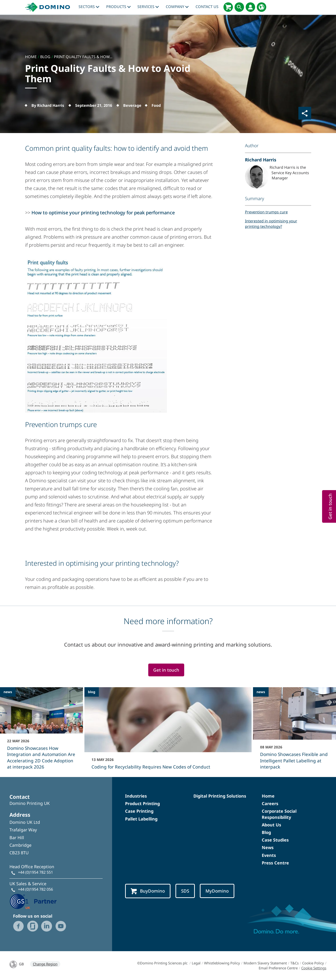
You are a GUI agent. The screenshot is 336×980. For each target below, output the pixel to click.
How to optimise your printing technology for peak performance (103, 213)
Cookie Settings (314, 968)
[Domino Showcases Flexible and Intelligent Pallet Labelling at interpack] (295, 731)
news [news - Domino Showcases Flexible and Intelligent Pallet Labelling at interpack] (261, 692)
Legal (196, 963)
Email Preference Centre (278, 968)
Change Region (45, 964)
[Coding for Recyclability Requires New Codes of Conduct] (168, 731)
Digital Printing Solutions (220, 796)
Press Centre (275, 863)
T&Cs (295, 963)
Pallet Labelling (141, 819)
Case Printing (139, 811)
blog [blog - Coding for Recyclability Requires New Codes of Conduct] (92, 692)
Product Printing (142, 803)
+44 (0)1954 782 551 (35, 872)
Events (269, 855)
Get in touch (166, 670)
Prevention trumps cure (266, 212)
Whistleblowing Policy (222, 963)
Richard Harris (261, 160)
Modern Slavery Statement (265, 963)
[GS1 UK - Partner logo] (33, 901)
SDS (185, 891)
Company (177, 7)
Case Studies (275, 840)
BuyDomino (148, 891)
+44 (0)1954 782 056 (35, 889)
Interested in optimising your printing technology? (271, 224)
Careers (270, 803)
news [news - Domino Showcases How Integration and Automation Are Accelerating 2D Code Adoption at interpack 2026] (8, 692)
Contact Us (207, 7)
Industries (136, 796)
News (268, 847)
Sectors (89, 7)
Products (118, 7)
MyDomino (217, 891)
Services (148, 7)
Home (268, 796)
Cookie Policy (313, 963)
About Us (271, 825)
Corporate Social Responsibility (279, 814)
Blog (266, 832)
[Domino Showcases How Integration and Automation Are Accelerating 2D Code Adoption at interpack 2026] (41, 731)
